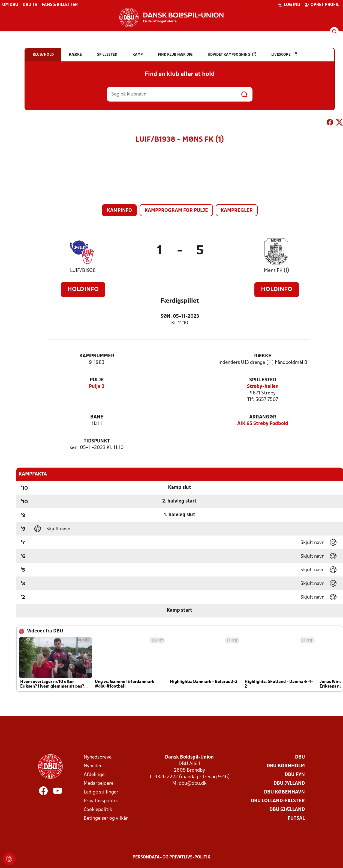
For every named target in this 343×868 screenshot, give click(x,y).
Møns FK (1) (277, 271)
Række (263, 356)
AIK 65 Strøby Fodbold (263, 424)
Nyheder (93, 766)
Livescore (284, 54)
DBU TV (30, 5)
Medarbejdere (99, 784)
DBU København (284, 792)
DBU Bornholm (286, 766)
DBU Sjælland (287, 810)
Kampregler (237, 211)
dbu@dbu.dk (193, 784)
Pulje (97, 380)
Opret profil (322, 5)
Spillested (263, 380)
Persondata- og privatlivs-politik (171, 857)
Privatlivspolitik (101, 801)
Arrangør (263, 417)
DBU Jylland (289, 784)
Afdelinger (95, 775)
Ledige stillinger (101, 792)
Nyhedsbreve (98, 757)
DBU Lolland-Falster (278, 801)
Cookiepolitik (98, 810)
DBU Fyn (295, 775)
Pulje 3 (97, 387)
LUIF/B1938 (83, 271)
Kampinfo (119, 211)
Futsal (296, 818)
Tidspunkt (97, 441)
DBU (300, 757)
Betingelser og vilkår (106, 818)
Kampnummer (97, 356)
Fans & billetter (60, 5)
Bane (97, 417)
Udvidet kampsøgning (232, 54)
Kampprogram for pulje (176, 211)
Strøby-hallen (263, 387)
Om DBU (10, 5)
